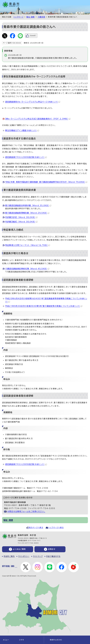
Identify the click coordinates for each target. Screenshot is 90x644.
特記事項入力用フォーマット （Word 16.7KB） (28, 245)
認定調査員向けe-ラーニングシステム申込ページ (33, 102)
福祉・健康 (31, 17)
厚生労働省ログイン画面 (22, 130)
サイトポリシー (24, 556)
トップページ (19, 17)
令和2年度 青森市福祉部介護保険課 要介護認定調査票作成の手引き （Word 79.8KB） (46, 182)
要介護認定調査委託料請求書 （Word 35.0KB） (28, 205)
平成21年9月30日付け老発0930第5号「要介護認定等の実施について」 (44, 306)
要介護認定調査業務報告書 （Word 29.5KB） (27, 213)
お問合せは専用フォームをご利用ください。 (26, 511)
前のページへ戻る (36, 528)
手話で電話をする (53, 556)
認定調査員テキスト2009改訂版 (26, 157)
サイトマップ (38, 556)
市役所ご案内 (9, 556)
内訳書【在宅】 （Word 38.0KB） (21, 217)
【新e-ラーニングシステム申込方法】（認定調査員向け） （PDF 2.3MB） (38, 119)
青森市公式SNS (56, 640)
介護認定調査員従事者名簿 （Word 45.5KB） (27, 269)
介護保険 (41, 17)
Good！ (33, 35)
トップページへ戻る (56, 528)
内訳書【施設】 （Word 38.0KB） (21, 222)
